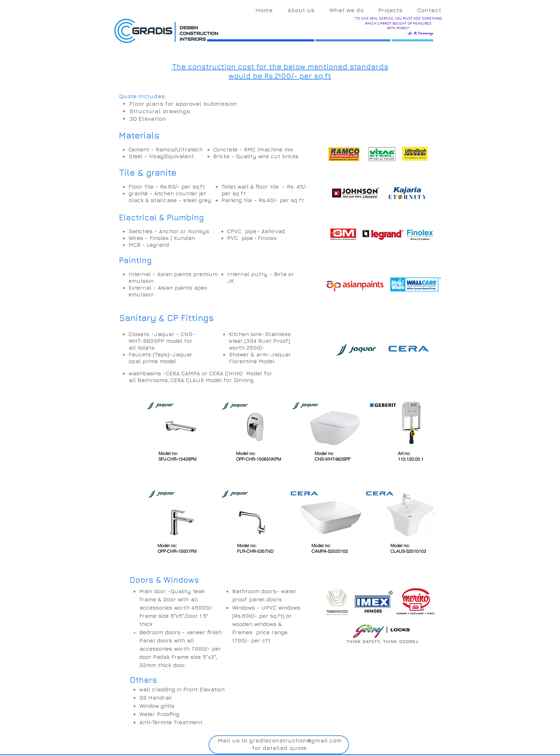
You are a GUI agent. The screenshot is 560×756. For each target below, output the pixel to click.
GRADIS (152, 31)
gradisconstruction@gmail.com (295, 740)
